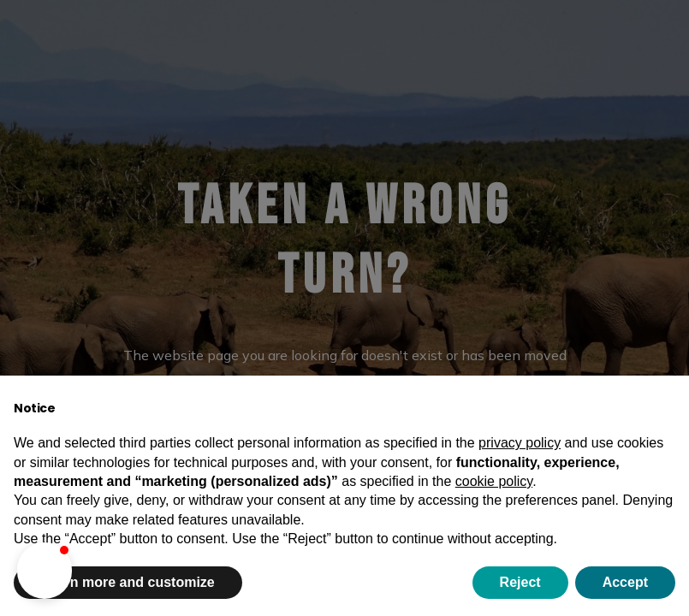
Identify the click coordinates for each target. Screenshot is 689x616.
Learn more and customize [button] (128, 582)
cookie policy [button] (494, 481)
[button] (45, 571)
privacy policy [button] (520, 443)
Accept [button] (625, 582)
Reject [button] (520, 582)
